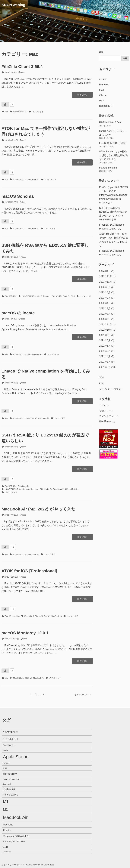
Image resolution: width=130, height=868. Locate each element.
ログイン (104, 405)
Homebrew (29, 418)
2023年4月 (105, 303)
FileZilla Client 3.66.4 (22, 67)
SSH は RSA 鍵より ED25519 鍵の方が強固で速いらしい (113, 212)
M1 (26, 354)
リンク (94, 5)
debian (103, 79)
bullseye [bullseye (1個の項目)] (6, 763)
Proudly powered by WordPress (40, 865)
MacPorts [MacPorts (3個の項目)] (8, 825)
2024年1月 (105, 271)
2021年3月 (105, 362)
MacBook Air (34, 180)
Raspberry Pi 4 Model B (63, 489)
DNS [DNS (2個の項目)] (5, 768)
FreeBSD (8, 296)
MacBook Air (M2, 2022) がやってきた (39, 509)
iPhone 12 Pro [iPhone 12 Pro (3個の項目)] (10, 795)
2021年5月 (105, 351)
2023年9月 (105, 287)
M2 (26, 112)
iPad (6, 616)
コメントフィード (109, 416)
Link (101, 384)
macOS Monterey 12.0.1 (25, 633)
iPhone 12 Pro (49, 296)
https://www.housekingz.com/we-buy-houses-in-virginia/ (113, 199)
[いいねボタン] (5, 104)
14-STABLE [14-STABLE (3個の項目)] (9, 745)
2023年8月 (105, 292)
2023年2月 (105, 308)
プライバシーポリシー (114, 5)
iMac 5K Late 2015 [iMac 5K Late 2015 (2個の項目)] (12, 779)
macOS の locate (18, 313)
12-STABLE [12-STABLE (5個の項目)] (10, 732)
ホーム (83, 5)
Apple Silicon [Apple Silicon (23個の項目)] (16, 757)
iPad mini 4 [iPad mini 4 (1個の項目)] (7, 784)
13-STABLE (27, 296)
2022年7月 (105, 314)
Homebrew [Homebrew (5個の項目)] (10, 774)
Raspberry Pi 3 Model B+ (41, 489)
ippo (23, 72)
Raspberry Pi (23, 486)
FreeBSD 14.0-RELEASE (113, 143)
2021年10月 (106, 330)
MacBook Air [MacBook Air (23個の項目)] (15, 817)
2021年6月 (105, 346)
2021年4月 (105, 356)
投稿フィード (106, 411)
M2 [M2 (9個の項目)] (5, 809)
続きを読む (82, 95)
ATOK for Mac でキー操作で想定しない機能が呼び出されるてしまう (114, 155)
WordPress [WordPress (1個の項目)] (7, 852)
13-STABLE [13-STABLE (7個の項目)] (11, 739)
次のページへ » (83, 694)
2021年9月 (105, 335)
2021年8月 (105, 340)
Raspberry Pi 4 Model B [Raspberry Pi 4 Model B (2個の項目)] (14, 842)
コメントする (38, 112)
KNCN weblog (13, 5)
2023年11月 (106, 282)
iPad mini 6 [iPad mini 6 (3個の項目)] (9, 789)
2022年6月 (105, 319)
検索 (101, 52)
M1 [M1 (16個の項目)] (6, 802)
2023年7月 (105, 298)
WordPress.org (107, 421)
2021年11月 (106, 325)
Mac (6, 112)
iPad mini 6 (37, 296)
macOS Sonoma (18, 196)
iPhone (12, 616)
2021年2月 (105, 367)
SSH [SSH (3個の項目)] (5, 847)
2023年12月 (106, 276)
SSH (73, 296)
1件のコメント (50, 180)
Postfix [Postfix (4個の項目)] (7, 830)
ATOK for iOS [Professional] (29, 571)
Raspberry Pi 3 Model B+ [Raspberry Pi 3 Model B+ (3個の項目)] (16, 836)
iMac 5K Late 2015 (21, 678)
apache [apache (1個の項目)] (6, 750)
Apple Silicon (18, 112)
